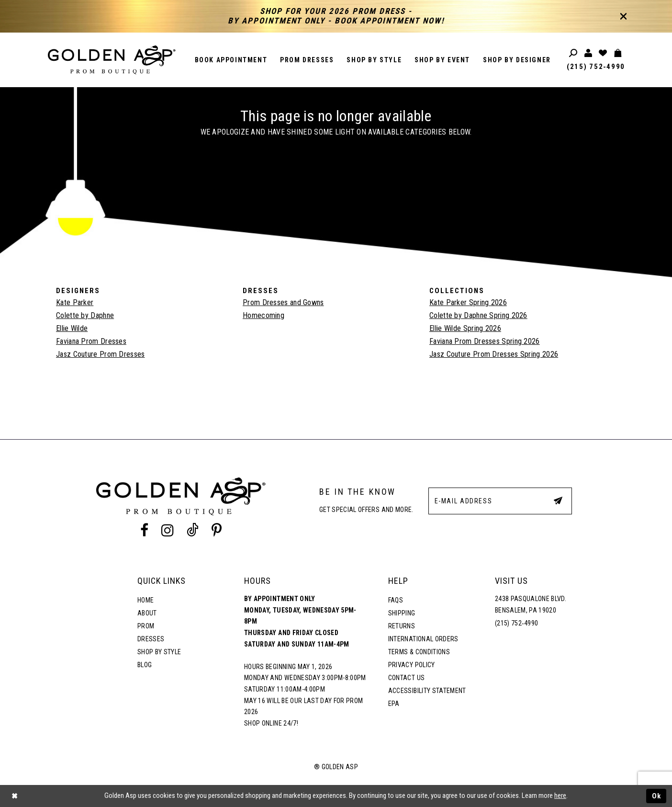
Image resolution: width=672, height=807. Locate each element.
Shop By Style (159, 652)
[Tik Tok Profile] (193, 531)
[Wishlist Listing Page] (603, 53)
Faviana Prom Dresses (91, 341)
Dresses (151, 639)
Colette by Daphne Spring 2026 (478, 315)
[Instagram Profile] (167, 531)
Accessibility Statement (427, 691)
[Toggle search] (574, 53)
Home (146, 600)
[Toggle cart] (618, 53)
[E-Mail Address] (500, 501)
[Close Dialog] (14, 796)
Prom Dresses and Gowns (283, 302)
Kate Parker (75, 302)
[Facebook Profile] (144, 531)
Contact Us (406, 678)
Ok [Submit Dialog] (657, 796)
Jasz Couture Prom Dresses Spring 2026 (494, 354)
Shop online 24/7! (271, 723)
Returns (402, 626)
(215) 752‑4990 (596, 67)
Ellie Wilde (72, 328)
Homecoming (263, 315)
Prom (146, 626)
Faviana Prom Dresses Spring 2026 (485, 341)
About (147, 613)
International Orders (423, 639)
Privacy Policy (412, 665)
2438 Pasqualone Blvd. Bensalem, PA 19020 (531, 604)
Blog (145, 665)
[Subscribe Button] (558, 500)
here (560, 796)
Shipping (402, 613)
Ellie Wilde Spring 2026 (465, 328)
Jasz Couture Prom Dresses (101, 354)
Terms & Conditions (419, 652)
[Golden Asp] (112, 60)
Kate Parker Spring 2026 (468, 302)
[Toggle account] (588, 53)
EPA (394, 704)
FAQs (396, 600)
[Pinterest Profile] (217, 531)
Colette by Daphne (85, 315)
